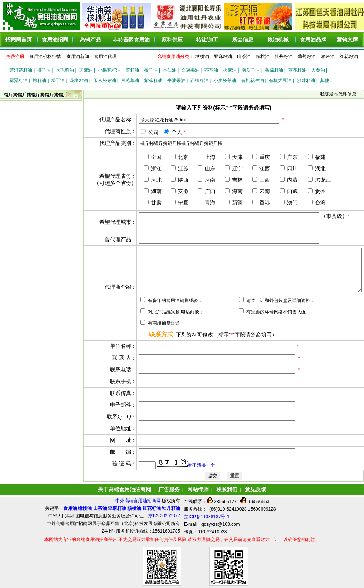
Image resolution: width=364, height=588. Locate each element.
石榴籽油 (199, 80)
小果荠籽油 (109, 70)
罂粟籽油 (19, 80)
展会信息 (243, 39)
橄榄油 (202, 57)
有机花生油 (253, 80)
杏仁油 (169, 70)
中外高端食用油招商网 (139, 501)
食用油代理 (105, 57)
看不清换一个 (201, 465)
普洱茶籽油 (21, 70)
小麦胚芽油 (225, 80)
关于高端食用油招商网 (124, 489)
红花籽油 (349, 57)
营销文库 (347, 39)
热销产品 (90, 39)
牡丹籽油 (284, 57)
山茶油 (244, 57)
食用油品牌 (313, 39)
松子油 (58, 80)
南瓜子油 (251, 70)
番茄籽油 (274, 70)
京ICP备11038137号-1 (207, 517)
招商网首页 (19, 39)
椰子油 (44, 70)
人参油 (318, 70)
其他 (325, 80)
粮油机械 (278, 39)
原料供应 (172, 39)
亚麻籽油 (223, 57)
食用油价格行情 (45, 57)
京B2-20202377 (164, 516)
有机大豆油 (280, 80)
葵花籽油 (297, 70)
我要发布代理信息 (338, 94)
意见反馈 (256, 489)
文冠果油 (190, 70)
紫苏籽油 (153, 80)
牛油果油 (176, 80)
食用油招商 (55, 39)
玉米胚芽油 (105, 80)
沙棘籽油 (306, 80)
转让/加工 (207, 39)
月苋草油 (130, 80)
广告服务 (169, 489)
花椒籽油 (79, 80)
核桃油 (263, 57)
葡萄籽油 (307, 57)
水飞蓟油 (65, 70)
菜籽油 (132, 70)
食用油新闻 (78, 57)
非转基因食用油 (131, 39)
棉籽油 (39, 80)
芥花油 (211, 70)
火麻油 (230, 70)
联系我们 (227, 489)
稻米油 (328, 57)
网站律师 (198, 489)
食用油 (70, 508)
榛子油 (151, 70)
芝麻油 (86, 70)
